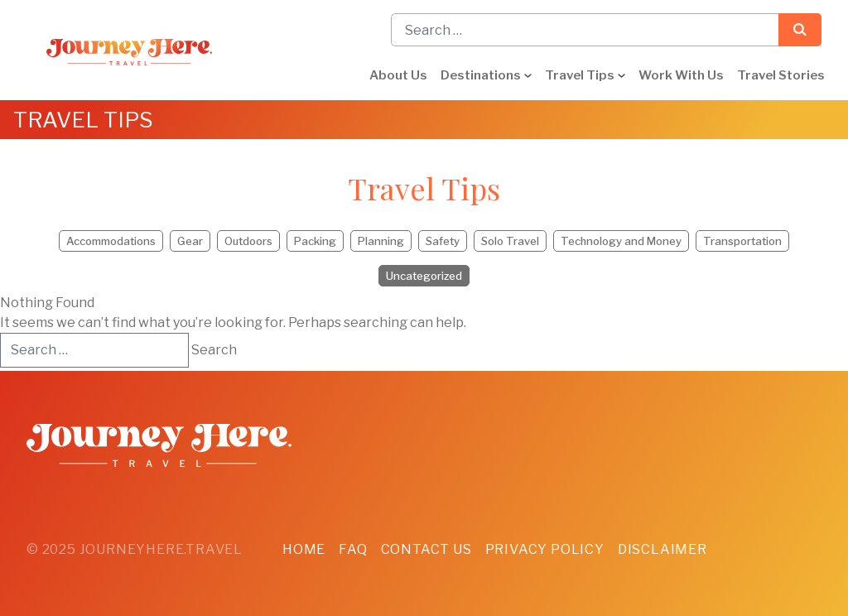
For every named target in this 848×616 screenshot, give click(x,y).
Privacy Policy (545, 549)
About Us (398, 75)
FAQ (353, 549)
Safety (443, 241)
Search (800, 29)
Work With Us (681, 75)
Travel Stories (781, 75)
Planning (381, 241)
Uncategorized (424, 276)
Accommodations (111, 241)
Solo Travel (510, 241)
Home (304, 549)
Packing (315, 241)
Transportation (742, 241)
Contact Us (426, 549)
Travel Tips (580, 75)
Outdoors (248, 241)
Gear (190, 241)
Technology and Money (621, 241)
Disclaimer (662, 549)
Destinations (481, 75)
